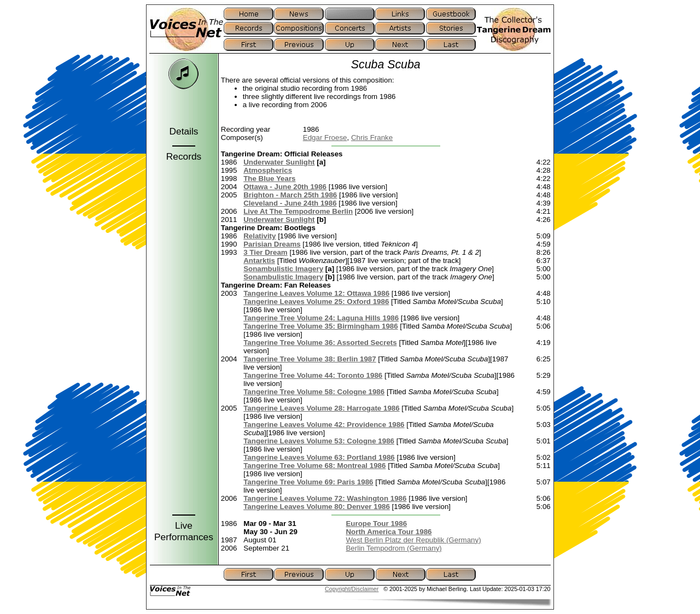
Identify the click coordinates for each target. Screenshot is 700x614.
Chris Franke (372, 138)
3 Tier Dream (266, 252)
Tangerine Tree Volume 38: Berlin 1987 (310, 359)
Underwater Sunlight (279, 162)
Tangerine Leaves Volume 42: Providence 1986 (324, 425)
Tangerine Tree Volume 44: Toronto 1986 (313, 375)
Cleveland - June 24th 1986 (290, 203)
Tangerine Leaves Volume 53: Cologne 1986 (319, 441)
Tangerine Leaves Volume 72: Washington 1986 (325, 498)
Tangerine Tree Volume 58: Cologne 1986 (314, 392)
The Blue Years (269, 179)
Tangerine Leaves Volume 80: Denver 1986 (317, 507)
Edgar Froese (325, 138)
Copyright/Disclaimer (352, 589)
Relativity (259, 236)
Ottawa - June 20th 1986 (285, 187)
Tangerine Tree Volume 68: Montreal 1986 (314, 466)
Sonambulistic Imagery (283, 269)
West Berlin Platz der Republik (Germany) (413, 540)
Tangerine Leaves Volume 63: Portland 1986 (319, 457)
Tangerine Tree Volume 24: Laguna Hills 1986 (321, 318)
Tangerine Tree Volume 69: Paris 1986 (308, 482)
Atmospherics (268, 170)
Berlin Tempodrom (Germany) (393, 548)
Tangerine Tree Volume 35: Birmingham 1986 (320, 326)
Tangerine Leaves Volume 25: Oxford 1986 (316, 302)
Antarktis (259, 261)
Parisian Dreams (272, 244)
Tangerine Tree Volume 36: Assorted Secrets (320, 343)
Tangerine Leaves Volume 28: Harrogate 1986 (321, 408)
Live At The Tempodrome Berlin (298, 211)
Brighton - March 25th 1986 (290, 195)
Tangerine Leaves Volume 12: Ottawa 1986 (316, 293)
